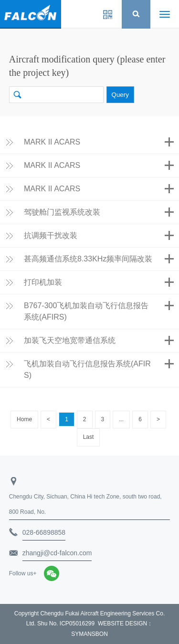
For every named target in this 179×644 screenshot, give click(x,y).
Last (89, 437)
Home (24, 419)
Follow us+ (23, 573)
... (121, 419)
